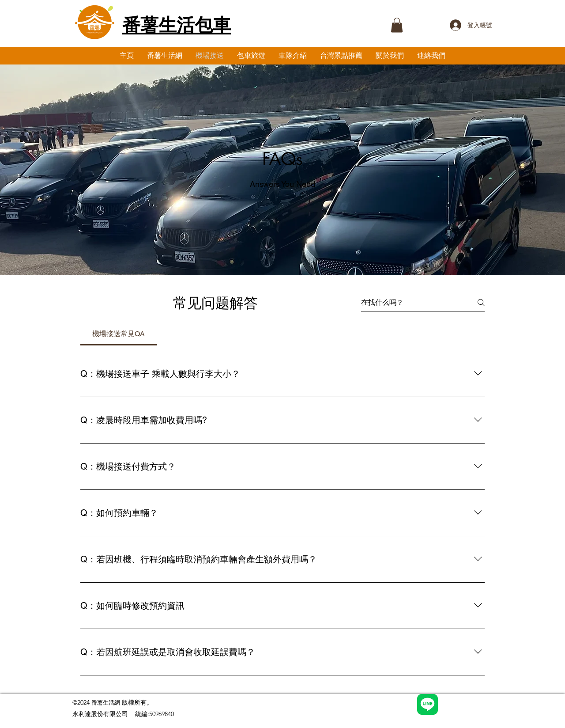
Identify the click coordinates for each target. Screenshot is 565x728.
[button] (397, 25)
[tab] (119, 334)
